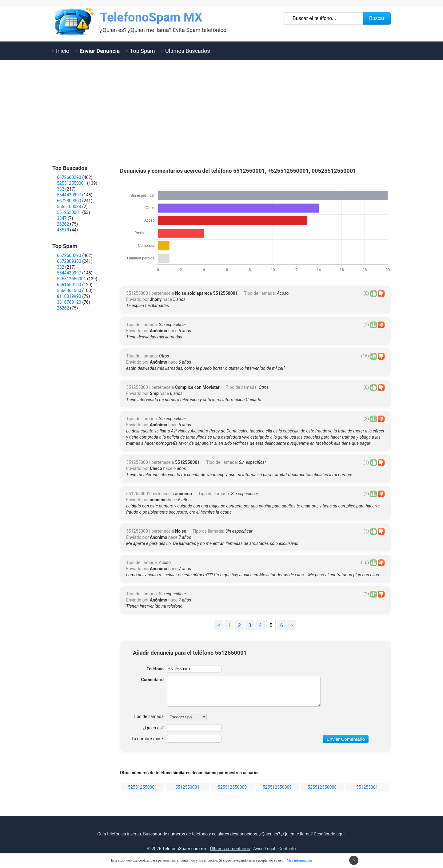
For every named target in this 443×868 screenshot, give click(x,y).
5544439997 (69, 195)
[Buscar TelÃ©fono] (323, 18)
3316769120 (69, 302)
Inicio (63, 51)
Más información (299, 860)
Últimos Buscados (188, 51)
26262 (63, 224)
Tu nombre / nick (148, 739)
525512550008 (322, 787)
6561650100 (69, 285)
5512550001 (188, 787)
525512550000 (232, 787)
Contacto (287, 849)
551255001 (367, 787)
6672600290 (69, 177)
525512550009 (277, 787)
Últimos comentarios (230, 849)
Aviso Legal (264, 849)
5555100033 (69, 207)
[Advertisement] (221, 112)
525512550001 (142, 787)
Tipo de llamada (148, 716)
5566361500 (69, 290)
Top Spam (143, 51)
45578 (63, 230)
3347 (62, 218)
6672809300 (69, 201)
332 (61, 189)
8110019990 (69, 296)
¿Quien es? (153, 728)
